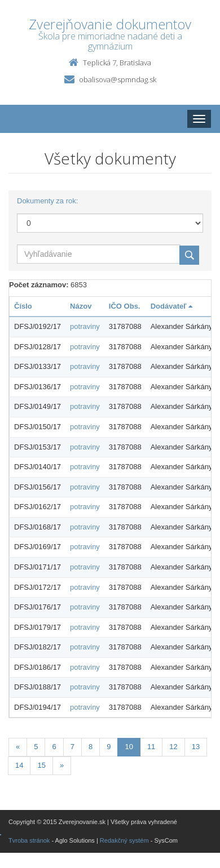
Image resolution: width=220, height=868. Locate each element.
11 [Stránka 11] (151, 747)
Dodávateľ (171, 306)
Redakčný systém (124, 840)
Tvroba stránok (29, 840)
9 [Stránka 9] (109, 747)
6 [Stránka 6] (54, 747)
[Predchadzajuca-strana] (18, 747)
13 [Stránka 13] (196, 747)
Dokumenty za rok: (47, 201)
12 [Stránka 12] (173, 747)
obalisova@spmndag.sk (118, 79)
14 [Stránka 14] (19, 765)
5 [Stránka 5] (36, 747)
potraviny (85, 326)
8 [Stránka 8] (91, 747)
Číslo (23, 306)
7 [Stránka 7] (72, 747)
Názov (81, 306)
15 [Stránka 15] (41, 765)
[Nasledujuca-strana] (62, 766)
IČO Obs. (125, 306)
